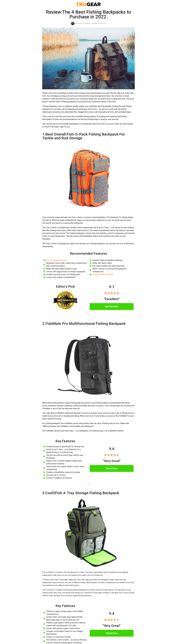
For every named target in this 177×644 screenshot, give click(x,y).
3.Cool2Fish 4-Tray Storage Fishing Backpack (81, 493)
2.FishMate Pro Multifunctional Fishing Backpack (84, 324)
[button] (112, 307)
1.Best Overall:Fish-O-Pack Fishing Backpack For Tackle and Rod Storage (84, 136)
